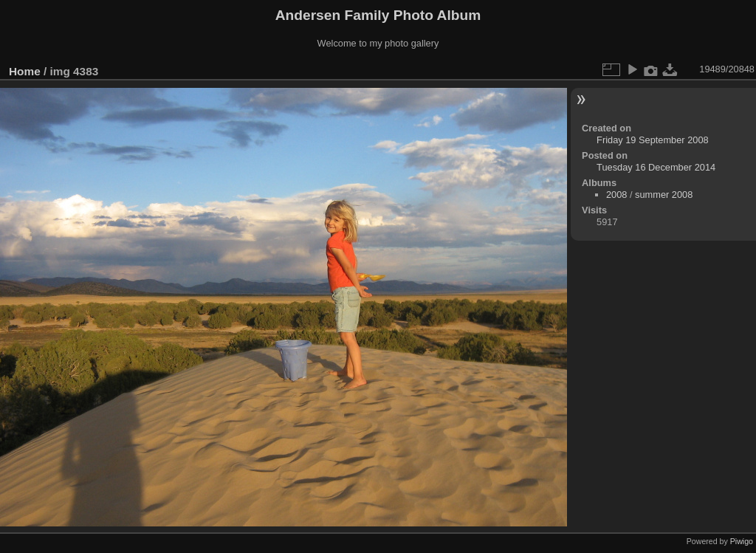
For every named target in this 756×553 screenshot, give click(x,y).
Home (25, 71)
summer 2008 (664, 195)
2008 (616, 195)
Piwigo (742, 541)
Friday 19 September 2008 (653, 140)
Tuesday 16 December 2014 (656, 167)
